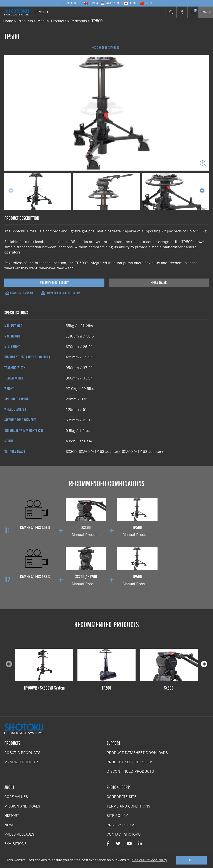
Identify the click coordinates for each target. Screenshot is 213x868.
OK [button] (191, 860)
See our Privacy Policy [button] (149, 860)
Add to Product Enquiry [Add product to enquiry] (54, 283)
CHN (146, 3)
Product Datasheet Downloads (137, 753)
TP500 (97, 21)
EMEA (91, 3)
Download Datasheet (20, 293)
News (9, 825)
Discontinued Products (130, 771)
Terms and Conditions (128, 806)
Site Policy (117, 816)
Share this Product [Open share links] (106, 48)
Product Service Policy (130, 762)
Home (8, 21)
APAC (131, 3)
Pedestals (79, 21)
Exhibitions (15, 844)
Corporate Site (122, 797)
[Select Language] (206, 12)
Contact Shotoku (124, 834)
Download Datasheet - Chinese (61, 293)
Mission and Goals (22, 806)
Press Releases (19, 834)
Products (25, 21)
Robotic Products (22, 753)
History (12, 816)
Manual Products (52, 21)
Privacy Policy (121, 825)
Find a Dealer (159, 283)
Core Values (16, 797)
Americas (111, 3)
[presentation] (204, 664)
